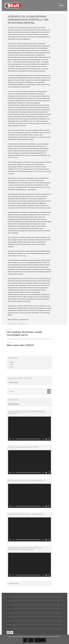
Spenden (10, 619)
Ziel (8, 595)
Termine (9, 623)
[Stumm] (46, 439)
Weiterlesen (40, 640)
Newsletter (10, 611)
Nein (31, 640)
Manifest (10, 599)
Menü (61, 6)
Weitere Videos (14, 583)
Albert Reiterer (12, 324)
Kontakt (9, 607)
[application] (29, 429)
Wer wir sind (11, 603)
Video (11, 367)
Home (11, 365)
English (12, 362)
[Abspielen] (10, 439)
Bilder (9, 615)
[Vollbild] (49, 439)
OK (25, 640)
